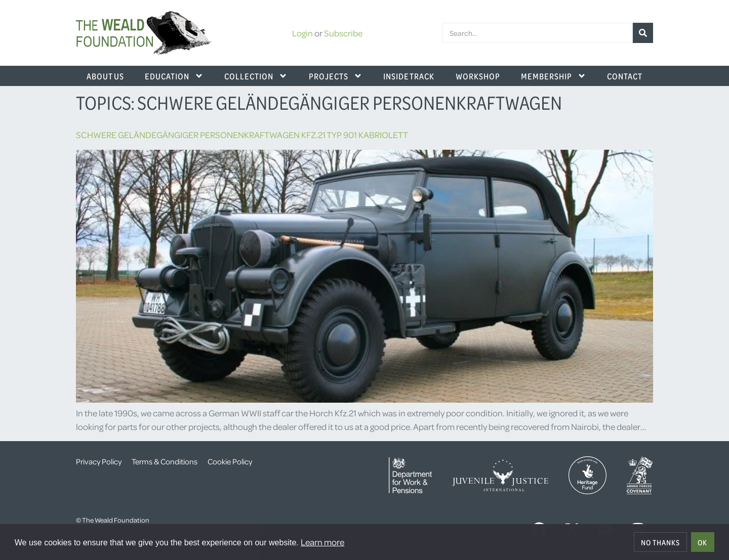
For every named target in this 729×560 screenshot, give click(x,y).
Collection (256, 76)
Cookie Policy (230, 461)
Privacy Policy (99, 461)
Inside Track (409, 76)
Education (174, 76)
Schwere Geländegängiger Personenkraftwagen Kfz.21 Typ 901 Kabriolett (242, 135)
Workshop (478, 76)
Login (302, 33)
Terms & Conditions (165, 461)
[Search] (643, 33)
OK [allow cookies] (702, 542)
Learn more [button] (322, 542)
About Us (105, 76)
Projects (336, 76)
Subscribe (343, 33)
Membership (554, 76)
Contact (625, 76)
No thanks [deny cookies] (660, 542)
